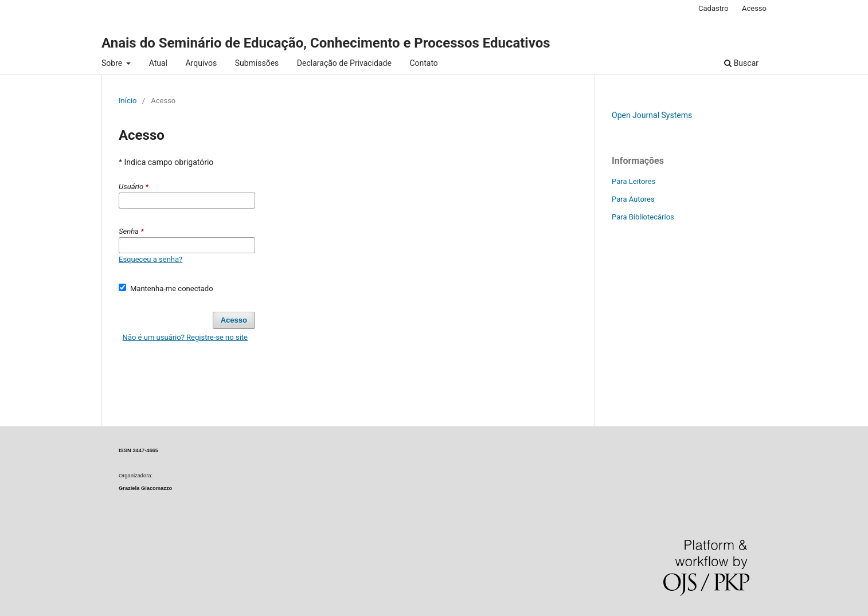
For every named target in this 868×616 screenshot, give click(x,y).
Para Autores (633, 199)
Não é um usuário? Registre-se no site (185, 337)
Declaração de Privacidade (344, 63)
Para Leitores (634, 181)
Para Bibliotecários (643, 217)
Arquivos (201, 63)
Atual (158, 63)
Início (128, 101)
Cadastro (713, 8)
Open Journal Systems (652, 115)
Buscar (741, 63)
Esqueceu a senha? (150, 259)
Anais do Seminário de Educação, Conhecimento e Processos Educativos (326, 43)
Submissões (257, 63)
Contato (423, 63)
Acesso (754, 8)
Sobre (113, 63)
